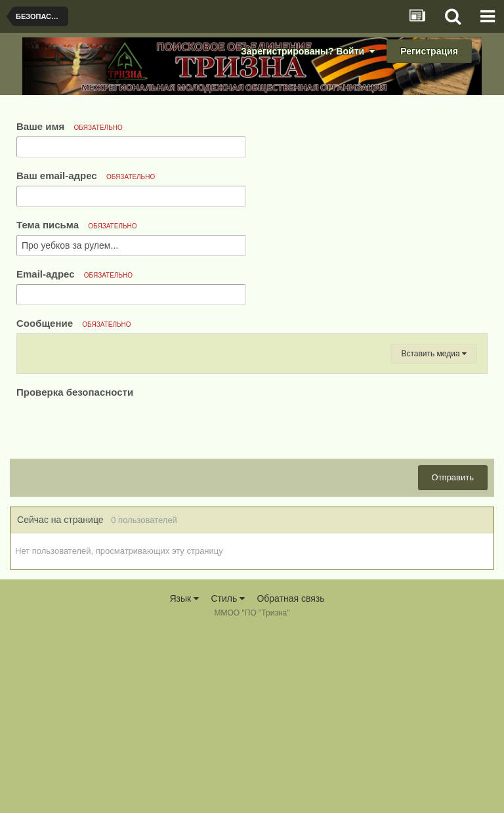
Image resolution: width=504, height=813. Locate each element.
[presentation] (116, 608)
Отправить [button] (453, 659)
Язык (184, 780)
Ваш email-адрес (86, 176)
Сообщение (74, 323)
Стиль (228, 780)
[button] (33, 348)
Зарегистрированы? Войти (308, 51)
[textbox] (252, 449)
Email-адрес (74, 274)
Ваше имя (70, 126)
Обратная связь (290, 780)
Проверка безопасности (75, 574)
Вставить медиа (434, 535)
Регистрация (429, 51)
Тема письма (77, 225)
